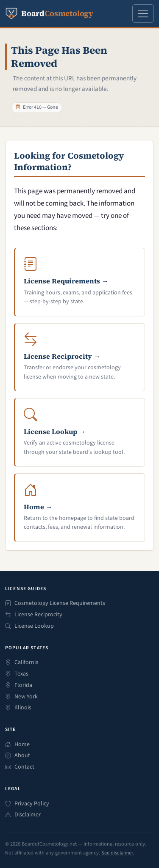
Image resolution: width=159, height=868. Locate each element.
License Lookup (29, 626)
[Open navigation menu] (143, 13)
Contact (20, 767)
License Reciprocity (34, 615)
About (18, 756)
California (22, 663)
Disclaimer (23, 815)
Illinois (18, 708)
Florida (19, 685)
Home (17, 745)
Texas (17, 674)
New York (21, 697)
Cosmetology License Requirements (55, 603)
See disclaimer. (118, 853)
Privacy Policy (27, 804)
